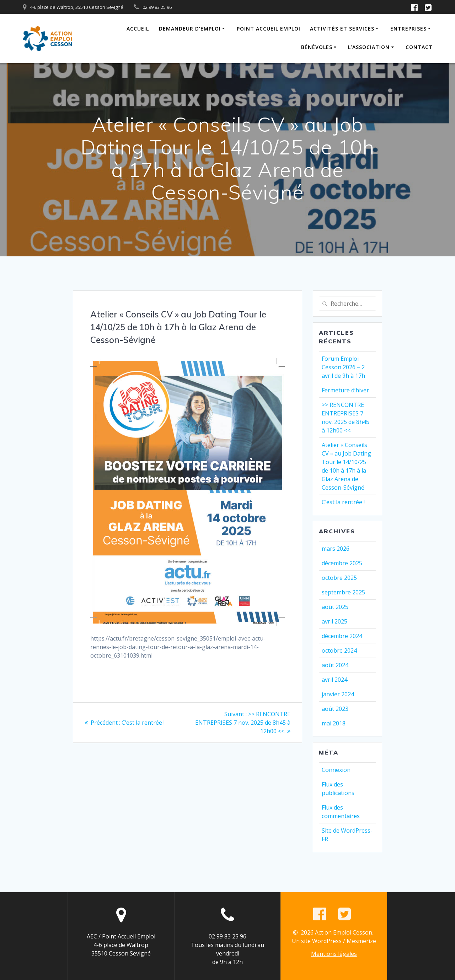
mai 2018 (334, 723)
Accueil (138, 29)
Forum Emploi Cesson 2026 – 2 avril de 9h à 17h (343, 367)
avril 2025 (334, 621)
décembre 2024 (342, 636)
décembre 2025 (342, 563)
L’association (369, 47)
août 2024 (335, 665)
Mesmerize (361, 941)
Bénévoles (317, 47)
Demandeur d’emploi (190, 29)
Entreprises (408, 29)
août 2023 (335, 709)
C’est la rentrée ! (343, 502)
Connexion (336, 770)
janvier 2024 (338, 694)
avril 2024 (334, 680)
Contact (419, 47)
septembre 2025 (343, 592)
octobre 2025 (339, 578)
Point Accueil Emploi (269, 29)
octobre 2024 (339, 650)
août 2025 (335, 607)
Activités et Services (342, 29)
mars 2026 (336, 549)
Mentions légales (334, 954)
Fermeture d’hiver (345, 390)
